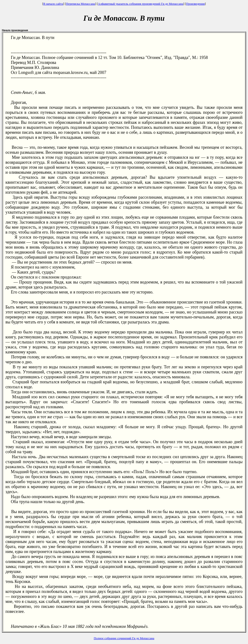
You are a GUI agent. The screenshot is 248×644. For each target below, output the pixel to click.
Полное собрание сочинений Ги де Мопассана (124, 638)
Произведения (195, 4)
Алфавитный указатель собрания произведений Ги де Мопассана (141, 4)
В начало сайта (53, 4)
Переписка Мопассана (80, 4)
